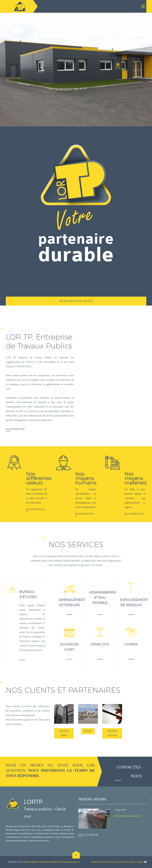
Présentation (104, 862)
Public (88, 731)
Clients (122, 862)
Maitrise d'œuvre (112, 733)
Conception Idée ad (71, 862)
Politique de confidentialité (51, 862)
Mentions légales (30, 862)
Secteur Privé (64, 733)
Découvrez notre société (76, 301)
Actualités (131, 862)
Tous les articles (88, 835)
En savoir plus (15, 429)
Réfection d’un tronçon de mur (127, 816)
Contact (140, 862)
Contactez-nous (129, 772)
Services (114, 862)
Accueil (94, 862)
